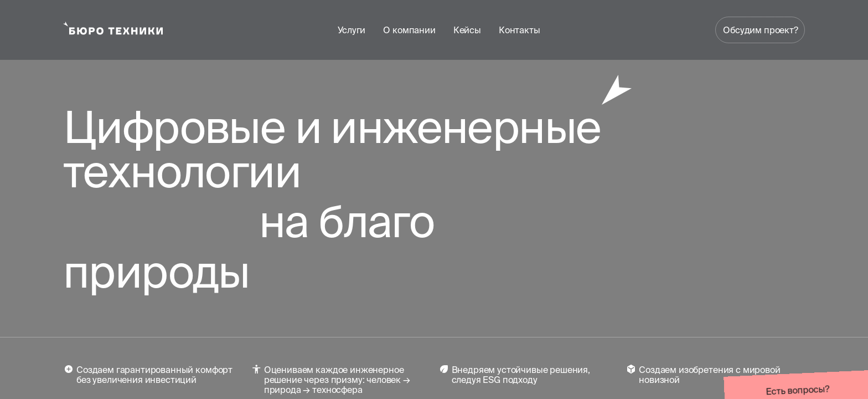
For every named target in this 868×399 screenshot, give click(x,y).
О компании (409, 30)
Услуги (352, 30)
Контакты (520, 30)
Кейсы (467, 30)
